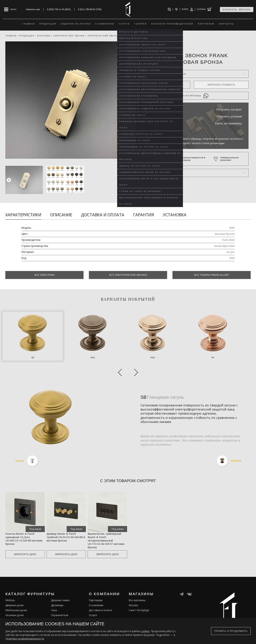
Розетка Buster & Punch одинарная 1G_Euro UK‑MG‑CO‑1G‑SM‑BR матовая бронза (24, 524)
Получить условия (229, 116)
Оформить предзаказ (163, 85)
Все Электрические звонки (128, 275)
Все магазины (137, 593)
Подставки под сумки (64, 617)
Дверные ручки (14, 598)
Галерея (94, 617)
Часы (54, 603)
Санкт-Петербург (139, 603)
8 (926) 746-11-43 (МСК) (59, 9)
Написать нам (33, 9)
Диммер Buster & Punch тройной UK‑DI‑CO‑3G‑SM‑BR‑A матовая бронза (66, 524)
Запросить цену (25, 547)
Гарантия (144, 215)
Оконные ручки (14, 607)
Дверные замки (60, 593)
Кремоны (11, 617)
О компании (96, 598)
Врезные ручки (14, 612)
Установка (175, 215)
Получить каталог (229, 109)
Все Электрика (45, 275)
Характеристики (23, 215)
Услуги (93, 607)
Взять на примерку (228, 123)
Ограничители (60, 607)
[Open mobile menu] (10, 9)
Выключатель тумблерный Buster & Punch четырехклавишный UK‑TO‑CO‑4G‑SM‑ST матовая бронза (105, 529)
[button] (121, 180)
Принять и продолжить (231, 631)
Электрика (57, 612)
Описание (61, 215)
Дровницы (57, 598)
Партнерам (96, 593)
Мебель (10, 593)
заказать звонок (237, 10)
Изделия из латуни (100, 612)
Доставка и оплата (103, 215)
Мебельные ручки (16, 603)
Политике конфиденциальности (25, 639)
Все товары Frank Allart (212, 275)
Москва (133, 598)
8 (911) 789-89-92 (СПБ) (90, 9)
